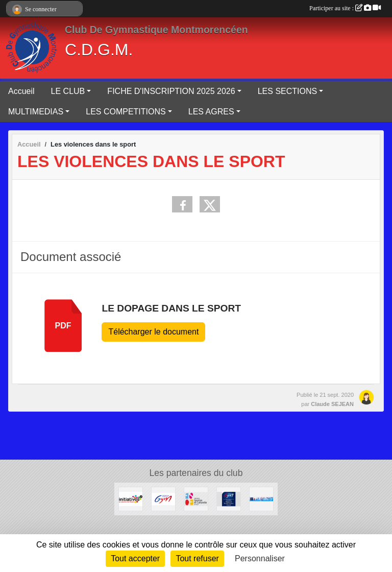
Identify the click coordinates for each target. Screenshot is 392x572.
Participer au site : (345, 8)
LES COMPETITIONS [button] (126, 112)
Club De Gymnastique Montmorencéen (156, 30)
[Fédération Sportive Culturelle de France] (196, 498)
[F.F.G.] (163, 498)
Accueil (21, 91)
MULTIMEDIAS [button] (36, 112)
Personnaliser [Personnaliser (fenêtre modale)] (260, 558)
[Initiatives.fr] (131, 498)
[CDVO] (261, 498)
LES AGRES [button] (211, 112)
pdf (63, 326)
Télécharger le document (153, 332)
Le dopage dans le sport (171, 308)
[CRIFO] (229, 498)
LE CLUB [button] (68, 91)
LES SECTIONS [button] (287, 91)
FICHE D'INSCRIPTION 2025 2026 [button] (171, 91)
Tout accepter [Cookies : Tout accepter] (135, 558)
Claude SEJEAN (332, 404)
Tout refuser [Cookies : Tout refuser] (197, 558)
